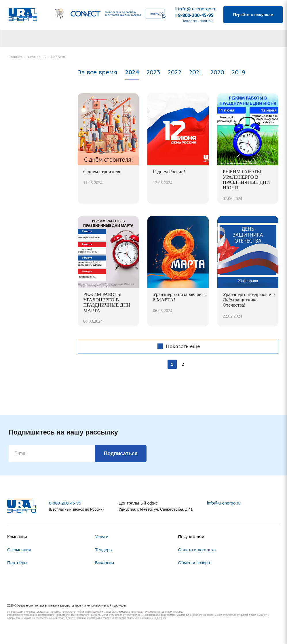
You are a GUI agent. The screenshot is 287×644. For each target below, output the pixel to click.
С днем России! (169, 172)
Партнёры (17, 563)
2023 (153, 72)
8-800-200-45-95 (194, 15)
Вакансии (104, 563)
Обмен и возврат (195, 563)
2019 (238, 72)
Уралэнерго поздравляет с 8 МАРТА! (180, 297)
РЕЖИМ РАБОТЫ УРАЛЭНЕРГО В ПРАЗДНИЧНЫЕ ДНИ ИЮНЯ (246, 180)
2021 (196, 72)
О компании (19, 550)
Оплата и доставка (197, 550)
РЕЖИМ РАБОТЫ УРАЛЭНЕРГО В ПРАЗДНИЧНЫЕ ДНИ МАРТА (107, 302)
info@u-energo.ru (196, 9)
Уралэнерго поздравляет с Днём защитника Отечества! (250, 300)
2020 (217, 72)
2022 (174, 72)
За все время (98, 72)
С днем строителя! (102, 172)
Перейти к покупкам (253, 15)
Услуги (102, 537)
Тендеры (104, 550)
